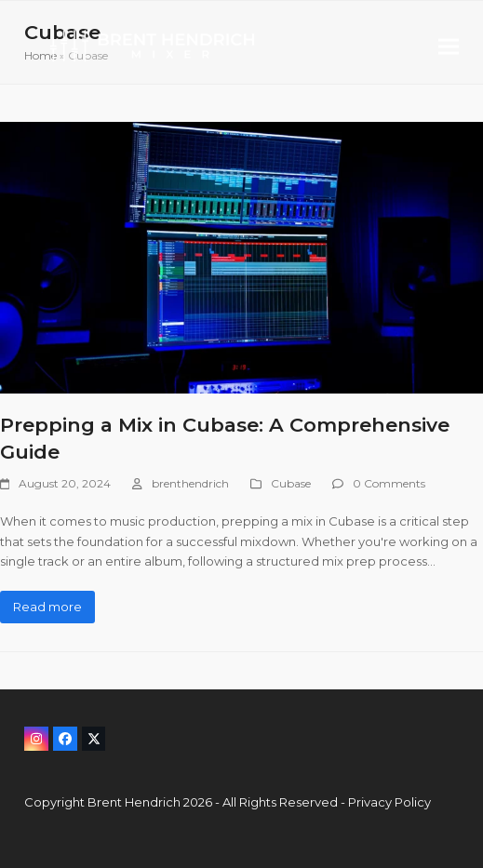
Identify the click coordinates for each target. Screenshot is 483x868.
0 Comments (389, 483)
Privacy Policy (389, 802)
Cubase (291, 483)
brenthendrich (190, 483)
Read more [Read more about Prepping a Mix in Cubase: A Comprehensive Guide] (47, 607)
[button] (449, 46)
